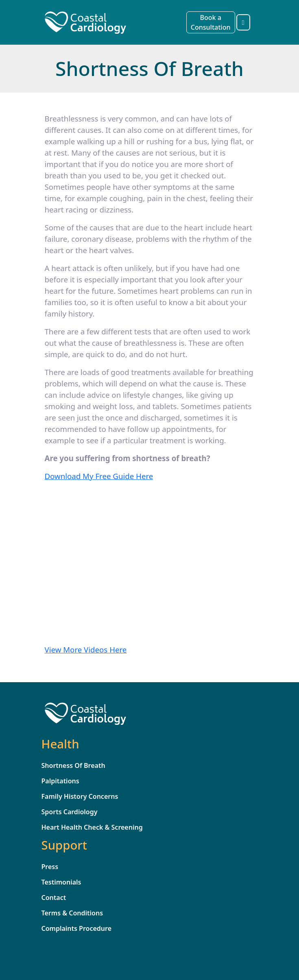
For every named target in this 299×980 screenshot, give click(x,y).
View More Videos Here (86, 649)
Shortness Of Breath (73, 765)
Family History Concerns (80, 796)
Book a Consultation (211, 22)
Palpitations (60, 781)
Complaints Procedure (77, 928)
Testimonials (61, 882)
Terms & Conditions (72, 913)
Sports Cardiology (70, 812)
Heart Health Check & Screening (92, 827)
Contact (54, 898)
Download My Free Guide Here (99, 476)
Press (50, 867)
